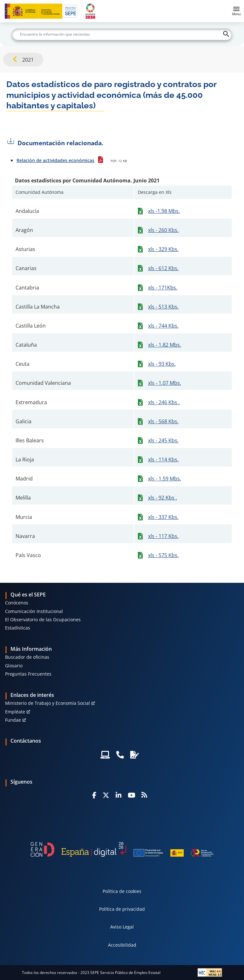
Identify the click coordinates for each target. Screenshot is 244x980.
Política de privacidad (122, 909)
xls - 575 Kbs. (163, 555)
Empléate (15, 712)
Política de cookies (122, 891)
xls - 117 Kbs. (163, 536)
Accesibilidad (122, 945)
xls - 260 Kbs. (163, 230)
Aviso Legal (122, 927)
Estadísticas (18, 628)
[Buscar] (122, 34)
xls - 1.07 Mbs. (165, 383)
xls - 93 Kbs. (162, 364)
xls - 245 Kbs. (163, 440)
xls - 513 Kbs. (163, 307)
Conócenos (17, 603)
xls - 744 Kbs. (163, 326)
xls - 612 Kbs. (163, 268)
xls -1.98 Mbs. (164, 211)
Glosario (14, 666)
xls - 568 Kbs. (163, 421)
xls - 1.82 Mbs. (165, 345)
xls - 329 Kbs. (163, 249)
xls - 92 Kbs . (163, 498)
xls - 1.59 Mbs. (165, 479)
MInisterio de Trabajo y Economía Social (47, 703)
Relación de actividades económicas (55, 160)
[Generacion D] (122, 849)
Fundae (13, 720)
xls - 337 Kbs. (163, 517)
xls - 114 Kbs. (163, 459)
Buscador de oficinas (27, 657)
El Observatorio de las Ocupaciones (43, 619)
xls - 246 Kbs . (164, 402)
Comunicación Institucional (34, 611)
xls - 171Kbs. (163, 288)
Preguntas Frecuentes (28, 674)
